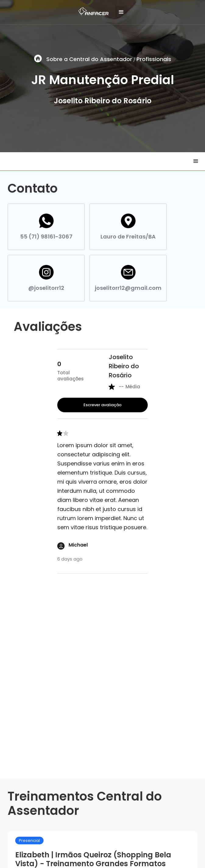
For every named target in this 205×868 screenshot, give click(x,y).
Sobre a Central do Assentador (89, 59)
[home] (92, 10)
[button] (121, 12)
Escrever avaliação (102, 405)
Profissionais (154, 59)
